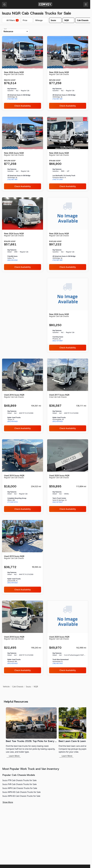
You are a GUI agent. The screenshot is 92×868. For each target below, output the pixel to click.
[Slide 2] (21, 66)
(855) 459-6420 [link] (13, 421)
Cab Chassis (18, 687)
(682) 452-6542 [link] (13, 260)
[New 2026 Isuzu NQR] (23, 73)
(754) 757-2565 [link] (58, 179)
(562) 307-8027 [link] (58, 502)
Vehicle (6, 687)
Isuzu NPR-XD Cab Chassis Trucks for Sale (21, 796)
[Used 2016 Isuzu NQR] (23, 396)
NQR (36, 687)
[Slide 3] (23, 66)
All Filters (11, 20)
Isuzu (29, 687)
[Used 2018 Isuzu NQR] (23, 638)
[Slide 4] (24, 66)
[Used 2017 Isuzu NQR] (68, 396)
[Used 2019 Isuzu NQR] (23, 477)
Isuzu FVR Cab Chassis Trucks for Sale (19, 784)
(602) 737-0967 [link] (58, 341)
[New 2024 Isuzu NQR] (23, 235)
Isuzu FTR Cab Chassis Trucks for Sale (19, 780)
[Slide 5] (26, 66)
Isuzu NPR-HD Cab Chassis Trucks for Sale (22, 792)
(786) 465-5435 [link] (58, 663)
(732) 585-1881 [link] (13, 99)
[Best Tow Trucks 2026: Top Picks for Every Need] (31, 732)
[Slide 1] (19, 66)
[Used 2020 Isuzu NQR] (68, 477)
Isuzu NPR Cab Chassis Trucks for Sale (20, 788)
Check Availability (23, 106)
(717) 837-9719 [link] (13, 502)
